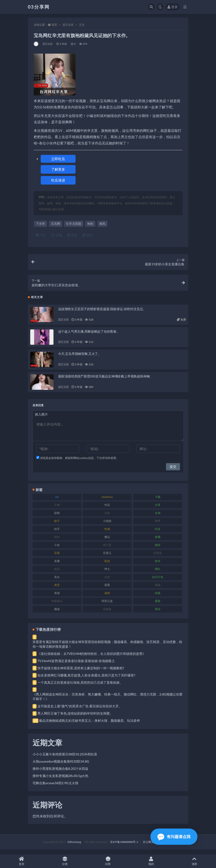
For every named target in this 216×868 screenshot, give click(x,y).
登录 (173, 7)
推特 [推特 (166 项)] (57, 541)
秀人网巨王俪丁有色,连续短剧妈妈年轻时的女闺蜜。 (75, 718)
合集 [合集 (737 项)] (107, 518)
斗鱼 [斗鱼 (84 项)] (57, 550)
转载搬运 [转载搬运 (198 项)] (57, 606)
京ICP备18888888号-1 (124, 847)
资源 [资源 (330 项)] (57, 598)
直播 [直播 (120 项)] (57, 566)
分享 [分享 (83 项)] (158, 509)
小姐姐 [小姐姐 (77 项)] (107, 525)
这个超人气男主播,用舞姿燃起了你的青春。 (89, 336)
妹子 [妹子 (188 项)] (57, 525)
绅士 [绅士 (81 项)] (107, 574)
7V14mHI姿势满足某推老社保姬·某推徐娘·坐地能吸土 (76, 665)
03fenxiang (74, 847)
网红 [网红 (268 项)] (158, 574)
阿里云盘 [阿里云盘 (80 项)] (107, 606)
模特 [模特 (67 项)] (158, 550)
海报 (72, 235)
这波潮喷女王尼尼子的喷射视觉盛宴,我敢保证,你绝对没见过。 (102, 314)
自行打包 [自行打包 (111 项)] (158, 582)
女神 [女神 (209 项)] (158, 518)
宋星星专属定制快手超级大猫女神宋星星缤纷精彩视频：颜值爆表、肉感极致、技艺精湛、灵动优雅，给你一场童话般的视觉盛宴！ (107, 649)
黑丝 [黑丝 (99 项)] (158, 614)
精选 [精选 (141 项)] (57, 574)
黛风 (102, 224)
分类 (65, 861)
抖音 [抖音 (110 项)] (158, 534)
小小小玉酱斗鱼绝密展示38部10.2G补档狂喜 (65, 759)
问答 (108, 861)
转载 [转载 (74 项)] (158, 598)
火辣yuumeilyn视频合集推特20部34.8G (61, 766)
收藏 (56, 235)
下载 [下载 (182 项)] (158, 502)
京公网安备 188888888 (157, 847)
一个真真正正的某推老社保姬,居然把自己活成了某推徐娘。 (80, 687)
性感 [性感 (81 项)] (107, 534)
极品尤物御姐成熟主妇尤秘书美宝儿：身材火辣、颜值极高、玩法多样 (90, 725)
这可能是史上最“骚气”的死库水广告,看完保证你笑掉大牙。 (80, 711)
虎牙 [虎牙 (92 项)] (57, 590)
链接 (88, 235)
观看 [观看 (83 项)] (107, 590)
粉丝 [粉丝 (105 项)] (158, 566)
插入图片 (41, 419)
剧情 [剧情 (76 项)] (57, 518)
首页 (54, 25)
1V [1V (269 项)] (57, 502)
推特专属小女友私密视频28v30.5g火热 (60, 780)
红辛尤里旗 (74, 224)
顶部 (194, 861)
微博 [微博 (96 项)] (158, 525)
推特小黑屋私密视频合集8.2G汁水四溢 (60, 773)
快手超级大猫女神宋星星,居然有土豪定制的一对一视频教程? (81, 673)
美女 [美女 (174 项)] (57, 582)
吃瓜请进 (58, 180)
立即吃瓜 (58, 159)
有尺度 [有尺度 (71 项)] (107, 550)
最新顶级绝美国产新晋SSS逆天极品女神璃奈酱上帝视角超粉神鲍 (104, 381)
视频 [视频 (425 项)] (158, 590)
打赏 (41, 235)
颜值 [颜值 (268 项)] (57, 614)
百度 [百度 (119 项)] (57, 558)
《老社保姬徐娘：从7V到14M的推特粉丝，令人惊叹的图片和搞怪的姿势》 (92, 658)
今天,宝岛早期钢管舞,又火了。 (80, 358)
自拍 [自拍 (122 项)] (107, 582)
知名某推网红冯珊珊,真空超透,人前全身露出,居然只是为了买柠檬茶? (86, 680)
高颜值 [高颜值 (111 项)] (107, 614)
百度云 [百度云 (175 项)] (107, 558)
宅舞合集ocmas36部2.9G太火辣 (55, 788)
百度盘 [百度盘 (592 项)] (158, 558)
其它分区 (68, 25)
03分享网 (39, 7)
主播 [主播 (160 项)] (57, 509)
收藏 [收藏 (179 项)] (158, 541)
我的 (151, 861)
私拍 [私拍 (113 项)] (107, 566)
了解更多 (58, 169)
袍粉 (90, 224)
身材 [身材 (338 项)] (107, 598)
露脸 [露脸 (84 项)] (158, 606)
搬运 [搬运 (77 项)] (107, 541)
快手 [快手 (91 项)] (57, 534)
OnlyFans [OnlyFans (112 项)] (107, 502)
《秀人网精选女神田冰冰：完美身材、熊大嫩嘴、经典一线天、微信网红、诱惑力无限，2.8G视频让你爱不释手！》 (108, 701)
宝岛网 (55, 224)
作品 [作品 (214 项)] (107, 509)
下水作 (40, 224)
